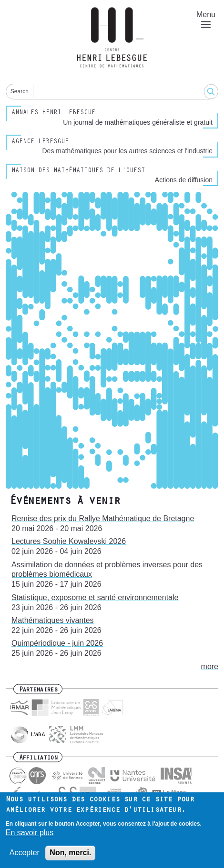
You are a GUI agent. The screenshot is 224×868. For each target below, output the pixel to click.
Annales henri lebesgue (53, 113)
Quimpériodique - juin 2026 (57, 643)
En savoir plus (30, 834)
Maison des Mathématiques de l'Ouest (78, 171)
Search (20, 91)
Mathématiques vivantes (53, 620)
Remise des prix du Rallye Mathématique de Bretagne (103, 518)
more (210, 666)
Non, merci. (70, 854)
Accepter (25, 854)
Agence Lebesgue (40, 142)
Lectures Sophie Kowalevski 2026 (69, 541)
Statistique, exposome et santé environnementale (95, 597)
